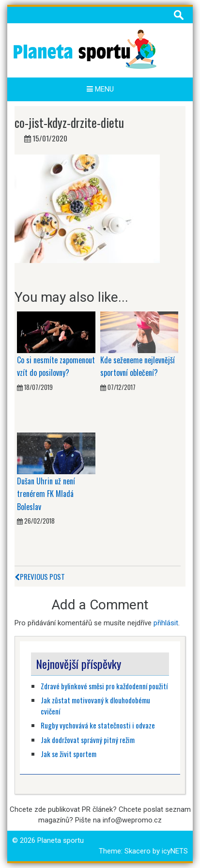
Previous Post (40, 576)
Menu (100, 89)
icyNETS (175, 851)
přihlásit (166, 623)
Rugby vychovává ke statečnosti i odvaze (98, 725)
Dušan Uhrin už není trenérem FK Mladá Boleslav (46, 494)
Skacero (138, 851)
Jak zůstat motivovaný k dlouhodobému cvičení (95, 705)
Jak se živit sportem (69, 754)
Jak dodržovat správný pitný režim (88, 740)
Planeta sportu (61, 840)
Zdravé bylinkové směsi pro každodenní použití (104, 686)
